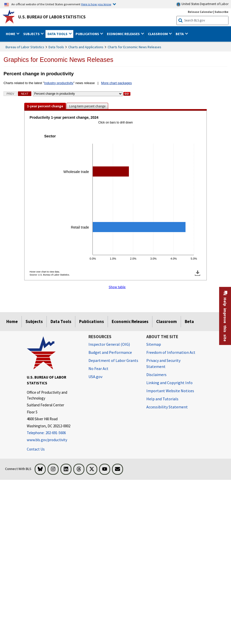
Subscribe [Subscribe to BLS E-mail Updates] (222, 12)
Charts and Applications (86, 47)
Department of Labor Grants (113, 360)
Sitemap (154, 344)
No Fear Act (98, 368)
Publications (91, 321)
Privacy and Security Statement (163, 363)
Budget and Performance (110, 352)
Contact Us (36, 449)
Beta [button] (180, 34)
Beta (189, 321)
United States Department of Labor (202, 4)
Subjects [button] (32, 34)
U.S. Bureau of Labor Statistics (52, 17)
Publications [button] (88, 34)
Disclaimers (156, 375)
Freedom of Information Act (171, 352)
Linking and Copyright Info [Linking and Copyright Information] (169, 383)
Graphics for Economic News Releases (58, 60)
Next (25, 94)
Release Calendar (200, 12)
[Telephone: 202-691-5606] (54, 433)
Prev (10, 94)
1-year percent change (45, 106)
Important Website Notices (170, 391)
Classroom (167, 321)
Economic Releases (130, 321)
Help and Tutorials (162, 399)
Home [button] (11, 34)
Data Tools (56, 47)
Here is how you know (96, 4)
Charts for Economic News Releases (134, 47)
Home (12, 321)
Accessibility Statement (167, 407)
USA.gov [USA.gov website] (95, 377)
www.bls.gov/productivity (47, 440)
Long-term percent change (87, 106)
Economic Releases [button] (124, 34)
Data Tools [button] (58, 34)
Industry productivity (59, 83)
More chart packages (116, 83)
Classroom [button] (158, 34)
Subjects (34, 321)
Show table (117, 287)
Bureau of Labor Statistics (25, 47)
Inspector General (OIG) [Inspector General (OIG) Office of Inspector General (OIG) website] (109, 344)
